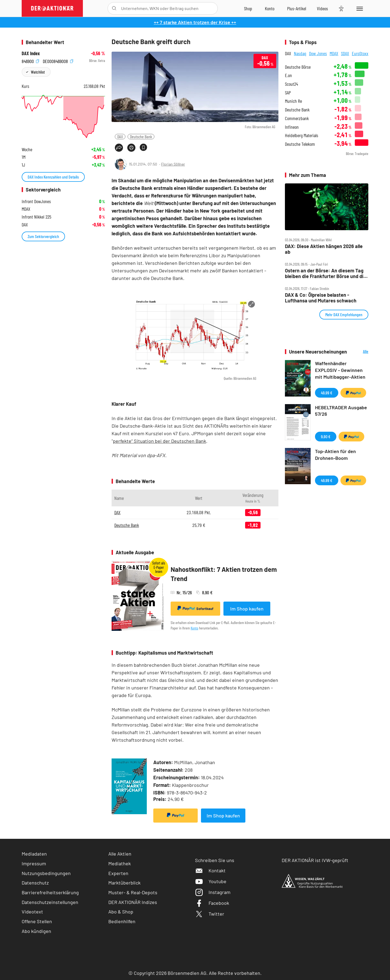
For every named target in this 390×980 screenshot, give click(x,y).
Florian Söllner (173, 164)
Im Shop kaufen (247, 609)
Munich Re (293, 101)
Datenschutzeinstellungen (50, 902)
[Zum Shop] (248, 8)
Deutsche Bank (141, 136)
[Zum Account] (270, 8)
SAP (288, 93)
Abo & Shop (121, 912)
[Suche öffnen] (114, 8)
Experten (118, 873)
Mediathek (120, 863)
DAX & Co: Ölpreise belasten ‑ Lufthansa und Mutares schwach (321, 298)
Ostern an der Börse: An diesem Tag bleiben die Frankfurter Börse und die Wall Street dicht (326, 273)
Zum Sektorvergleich (43, 236)
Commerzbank (297, 118)
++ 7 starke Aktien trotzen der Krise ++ (195, 22)
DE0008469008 (58, 61)
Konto (194, 628)
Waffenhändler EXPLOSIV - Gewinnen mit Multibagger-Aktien (340, 370)
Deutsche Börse (298, 67)
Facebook (212, 903)
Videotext (32, 912)
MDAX (334, 53)
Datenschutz (35, 883)
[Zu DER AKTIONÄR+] (297, 8)
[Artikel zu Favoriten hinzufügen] (143, 147)
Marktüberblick (124, 883)
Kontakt (210, 870)
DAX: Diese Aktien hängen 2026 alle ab (324, 249)
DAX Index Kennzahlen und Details (53, 177)
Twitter (210, 914)
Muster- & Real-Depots (133, 892)
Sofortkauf (195, 608)
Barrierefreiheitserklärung (50, 892)
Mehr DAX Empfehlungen (344, 314)
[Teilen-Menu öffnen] (119, 148)
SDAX (345, 53)
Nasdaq (300, 53)
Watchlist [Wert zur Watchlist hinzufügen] (38, 72)
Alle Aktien (120, 854)
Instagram (213, 892)
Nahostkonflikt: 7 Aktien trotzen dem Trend (224, 574)
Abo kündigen (36, 931)
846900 (30, 61)
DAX (120, 136)
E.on (288, 75)
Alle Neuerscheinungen (359, 352)
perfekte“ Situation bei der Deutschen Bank (160, 441)
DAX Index (31, 53)
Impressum (34, 863)
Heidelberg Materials (302, 135)
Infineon (292, 127)
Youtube (211, 881)
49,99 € (327, 393)
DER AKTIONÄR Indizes (133, 902)
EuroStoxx (360, 53)
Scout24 (291, 84)
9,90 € (326, 436)
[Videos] (322, 8)
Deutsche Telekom (300, 144)
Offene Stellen (37, 921)
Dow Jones (318, 53)
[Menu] (359, 8)
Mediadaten (34, 854)
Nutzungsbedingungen (46, 873)
